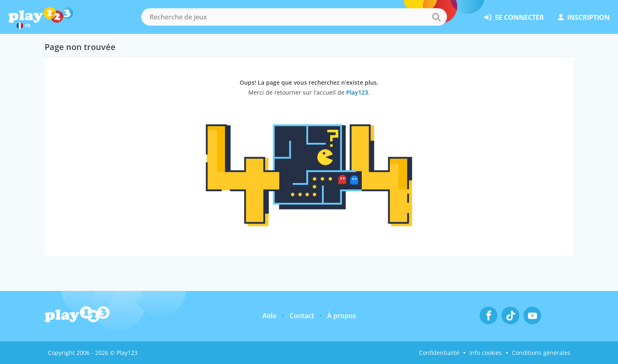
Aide (269, 316)
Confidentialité (439, 353)
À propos (342, 316)
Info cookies (486, 353)
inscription (584, 17)
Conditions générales (541, 353)
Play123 (357, 92)
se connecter (514, 17)
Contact (302, 316)
